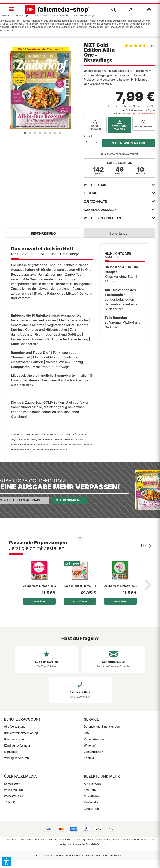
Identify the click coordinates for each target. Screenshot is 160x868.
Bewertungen (119, 233)
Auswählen (39, 601)
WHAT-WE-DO (14, 790)
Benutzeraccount (15, 739)
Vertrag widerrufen (16, 758)
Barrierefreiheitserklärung (21, 733)
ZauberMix (91, 802)
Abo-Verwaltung (15, 727)
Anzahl (88, 136)
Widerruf (90, 746)
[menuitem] (11, 9)
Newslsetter (12, 784)
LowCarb (90, 790)
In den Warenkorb (128, 143)
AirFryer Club (93, 784)
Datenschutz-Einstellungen (102, 727)
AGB (105, 855)
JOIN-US (10, 802)
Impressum (116, 855)
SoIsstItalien (92, 796)
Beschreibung (43, 233)
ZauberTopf (92, 809)
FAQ (87, 733)
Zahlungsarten (94, 752)
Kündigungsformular (17, 746)
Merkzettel (11, 752)
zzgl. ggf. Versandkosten (141, 114)
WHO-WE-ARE (14, 796)
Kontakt (89, 758)
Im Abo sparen (67, 500)
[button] (7, 861)
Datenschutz (92, 855)
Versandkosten (94, 739)
